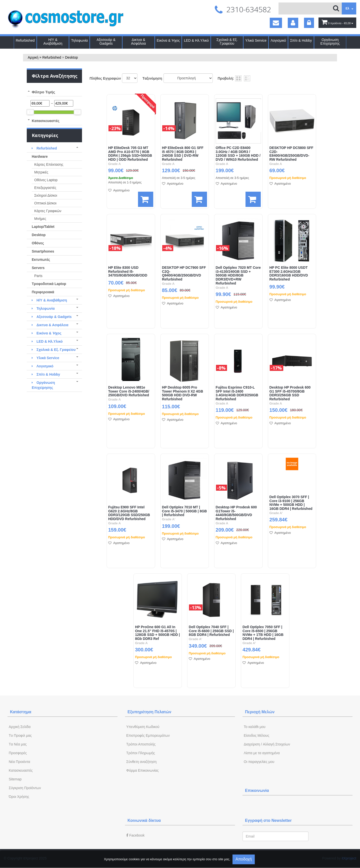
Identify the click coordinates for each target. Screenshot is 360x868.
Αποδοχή (244, 859)
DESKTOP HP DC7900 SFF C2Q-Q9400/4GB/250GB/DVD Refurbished (184, 274)
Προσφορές (18, 753)
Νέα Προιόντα (19, 762)
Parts (38, 276)
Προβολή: (226, 78)
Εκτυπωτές (41, 260)
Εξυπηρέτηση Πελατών (149, 712)
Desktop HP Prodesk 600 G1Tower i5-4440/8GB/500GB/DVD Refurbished (236, 513)
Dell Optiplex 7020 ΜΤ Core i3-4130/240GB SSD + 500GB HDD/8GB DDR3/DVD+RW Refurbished (238, 276)
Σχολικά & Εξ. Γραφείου (227, 42)
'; (130, 78)
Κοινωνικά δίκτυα (144, 820)
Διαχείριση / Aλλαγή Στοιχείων (267, 744)
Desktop (71, 57)
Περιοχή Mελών (260, 712)
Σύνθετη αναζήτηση (141, 762)
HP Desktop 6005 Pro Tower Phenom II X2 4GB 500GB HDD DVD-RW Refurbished (183, 393)
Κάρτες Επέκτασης (49, 164)
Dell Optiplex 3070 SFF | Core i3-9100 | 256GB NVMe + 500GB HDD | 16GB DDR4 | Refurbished (291, 503)
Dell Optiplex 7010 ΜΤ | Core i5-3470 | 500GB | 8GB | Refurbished (184, 511)
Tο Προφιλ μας (20, 735)
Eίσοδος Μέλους (256, 735)
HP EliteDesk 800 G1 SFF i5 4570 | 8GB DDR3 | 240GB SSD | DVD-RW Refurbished (183, 154)
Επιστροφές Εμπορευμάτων (148, 735)
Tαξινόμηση (152, 78)
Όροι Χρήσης (19, 797)
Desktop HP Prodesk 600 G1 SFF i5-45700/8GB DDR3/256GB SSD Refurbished (290, 393)
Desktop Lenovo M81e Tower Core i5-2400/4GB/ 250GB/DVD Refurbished (129, 391)
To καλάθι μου (255, 727)
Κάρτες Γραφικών (48, 211)
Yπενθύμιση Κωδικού (143, 727)
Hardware (40, 156)
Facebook (135, 835)
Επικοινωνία (257, 791)
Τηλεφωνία (79, 41)
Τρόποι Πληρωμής (141, 753)
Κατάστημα (21, 712)
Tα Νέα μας (18, 744)
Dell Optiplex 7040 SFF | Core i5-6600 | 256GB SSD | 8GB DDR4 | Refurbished (211, 631)
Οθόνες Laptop (46, 180)
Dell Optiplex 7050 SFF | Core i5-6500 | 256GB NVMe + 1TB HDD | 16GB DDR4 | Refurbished (263, 633)
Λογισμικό (278, 41)
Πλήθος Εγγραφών (105, 78)
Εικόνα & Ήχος (168, 41)
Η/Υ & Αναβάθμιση (53, 42)
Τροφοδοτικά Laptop (49, 284)
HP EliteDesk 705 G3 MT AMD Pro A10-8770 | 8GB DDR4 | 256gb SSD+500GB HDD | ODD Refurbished (130, 154)
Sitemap (15, 779)
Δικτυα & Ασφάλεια (138, 42)
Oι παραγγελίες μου (259, 762)
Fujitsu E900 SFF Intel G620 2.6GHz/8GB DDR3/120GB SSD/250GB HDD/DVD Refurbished (129, 513)
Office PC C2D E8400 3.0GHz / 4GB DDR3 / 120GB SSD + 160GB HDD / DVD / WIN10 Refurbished (238, 154)
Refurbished (25, 41)
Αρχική (33, 57)
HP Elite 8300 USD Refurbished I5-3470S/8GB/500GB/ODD (128, 272)
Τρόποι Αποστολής (141, 744)
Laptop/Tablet (43, 227)
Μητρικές (41, 172)
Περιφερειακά (43, 292)
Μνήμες (40, 219)
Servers (38, 268)
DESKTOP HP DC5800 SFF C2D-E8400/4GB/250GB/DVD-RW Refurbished (291, 154)
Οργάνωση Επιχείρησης (330, 42)
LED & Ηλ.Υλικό (196, 41)
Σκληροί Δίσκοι (46, 195)
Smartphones (43, 251)
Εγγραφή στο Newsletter (268, 820)
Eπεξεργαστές (45, 188)
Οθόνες (38, 243)
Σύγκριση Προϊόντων (25, 788)
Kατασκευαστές (21, 770)
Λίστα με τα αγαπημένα (262, 753)
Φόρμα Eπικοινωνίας (142, 770)
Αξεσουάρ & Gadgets (106, 42)
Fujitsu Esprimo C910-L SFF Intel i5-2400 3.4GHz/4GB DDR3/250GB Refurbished (237, 393)
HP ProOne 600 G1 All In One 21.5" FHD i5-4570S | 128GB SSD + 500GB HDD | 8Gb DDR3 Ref (157, 633)
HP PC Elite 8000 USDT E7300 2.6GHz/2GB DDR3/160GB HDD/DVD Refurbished (289, 274)
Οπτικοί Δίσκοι (45, 203)
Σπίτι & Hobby (301, 41)
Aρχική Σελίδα (20, 727)
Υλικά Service (256, 41)
